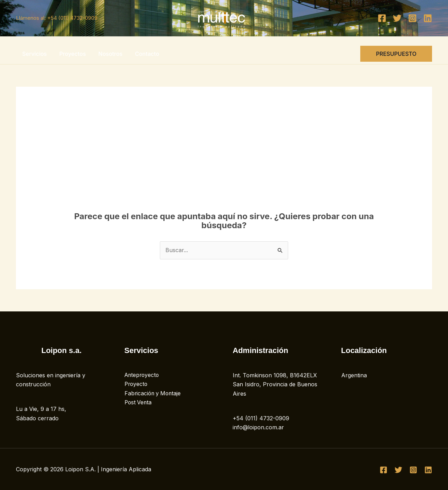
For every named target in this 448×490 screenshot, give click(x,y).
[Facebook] (382, 18)
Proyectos (71, 54)
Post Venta (139, 403)
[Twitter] (397, 18)
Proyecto (137, 384)
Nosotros (107, 54)
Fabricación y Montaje (154, 394)
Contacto (142, 54)
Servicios (34, 54)
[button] (396, 54)
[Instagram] (412, 18)
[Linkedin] (428, 18)
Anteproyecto (143, 375)
